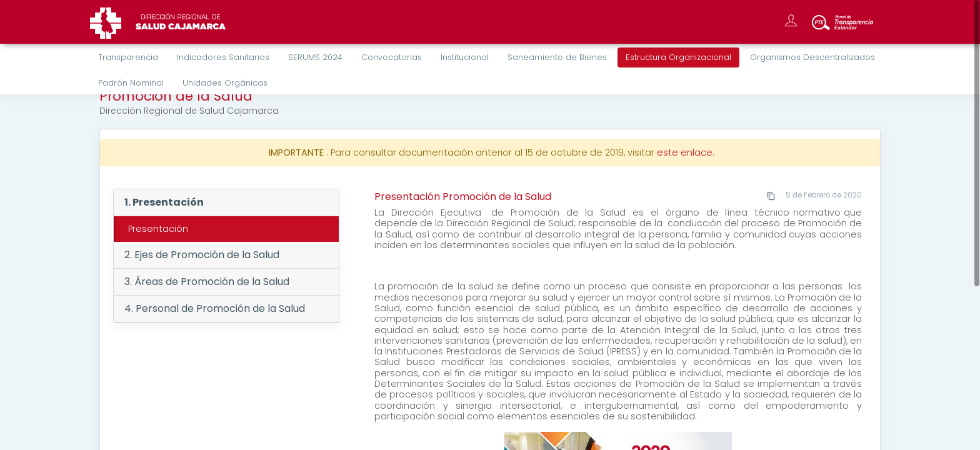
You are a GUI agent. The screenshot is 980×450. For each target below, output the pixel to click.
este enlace (685, 152)
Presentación (158, 229)
